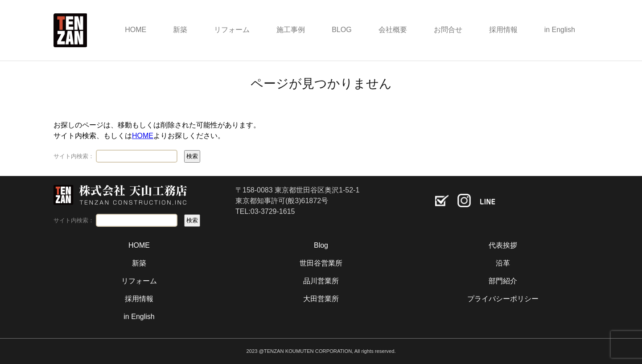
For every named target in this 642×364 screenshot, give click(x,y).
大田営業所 (321, 299)
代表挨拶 (503, 245)
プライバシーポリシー (503, 299)
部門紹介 (503, 281)
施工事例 (291, 30)
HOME (136, 30)
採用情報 (503, 30)
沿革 (503, 263)
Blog (321, 245)
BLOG (342, 30)
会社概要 (393, 30)
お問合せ (448, 30)
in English (560, 30)
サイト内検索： (74, 156)
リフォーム (232, 30)
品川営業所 (321, 281)
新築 (180, 30)
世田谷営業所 (321, 263)
